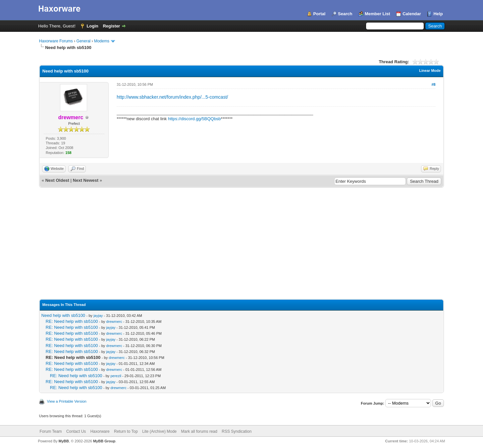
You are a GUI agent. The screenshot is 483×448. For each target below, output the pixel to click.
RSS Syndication (237, 431)
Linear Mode (430, 71)
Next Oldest (57, 180)
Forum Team (51, 431)
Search (345, 14)
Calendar (412, 14)
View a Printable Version (67, 401)
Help (438, 14)
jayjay (98, 316)
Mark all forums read (199, 431)
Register (111, 26)
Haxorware (100, 431)
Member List (377, 14)
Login (92, 26)
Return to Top (126, 431)
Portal (320, 14)
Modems (102, 41)
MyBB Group (104, 441)
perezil (116, 376)
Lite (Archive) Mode (159, 431)
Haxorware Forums (56, 41)
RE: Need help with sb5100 (72, 321)
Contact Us (76, 431)
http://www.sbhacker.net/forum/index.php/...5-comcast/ (172, 97)
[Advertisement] (241, 237)
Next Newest (86, 180)
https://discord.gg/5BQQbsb (194, 119)
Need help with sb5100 (63, 315)
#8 (433, 84)
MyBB (64, 441)
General (84, 41)
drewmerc (114, 322)
